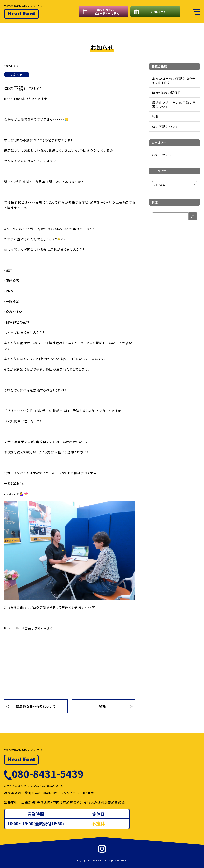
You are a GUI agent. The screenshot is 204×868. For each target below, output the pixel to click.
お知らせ (17, 75)
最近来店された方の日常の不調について (174, 105)
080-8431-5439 (48, 773)
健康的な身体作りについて (36, 706)
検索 (155, 202)
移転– (104, 706)
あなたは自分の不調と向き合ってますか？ (174, 81)
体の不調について (165, 127)
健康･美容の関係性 (167, 93)
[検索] (193, 216)
